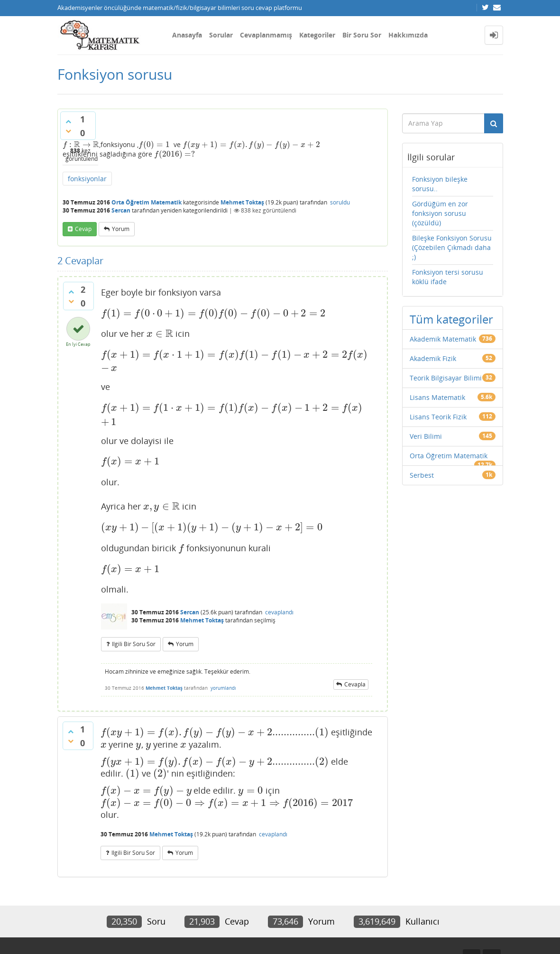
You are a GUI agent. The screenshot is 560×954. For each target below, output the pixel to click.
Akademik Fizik (433, 358)
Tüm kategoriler (451, 319)
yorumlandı (223, 688)
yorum (121, 229)
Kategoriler (317, 35)
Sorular (221, 35)
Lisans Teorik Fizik (438, 417)
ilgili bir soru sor (134, 644)
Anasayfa (187, 35)
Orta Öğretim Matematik (147, 202)
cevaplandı (279, 612)
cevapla (355, 684)
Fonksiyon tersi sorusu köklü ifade (448, 277)
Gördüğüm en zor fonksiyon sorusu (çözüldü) (440, 213)
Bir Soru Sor (362, 35)
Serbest (422, 475)
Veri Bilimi (426, 436)
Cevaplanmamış (266, 35)
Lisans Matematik (437, 397)
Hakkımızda (408, 35)
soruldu (340, 202)
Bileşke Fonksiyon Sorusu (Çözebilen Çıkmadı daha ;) (452, 247)
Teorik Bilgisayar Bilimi (446, 378)
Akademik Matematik (443, 339)
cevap (83, 229)
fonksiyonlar (87, 179)
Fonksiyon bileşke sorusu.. (440, 184)
